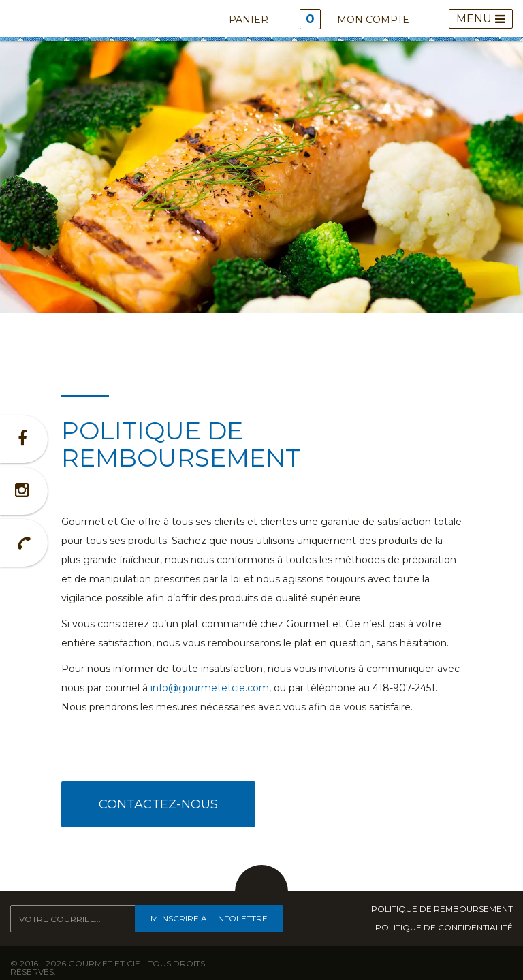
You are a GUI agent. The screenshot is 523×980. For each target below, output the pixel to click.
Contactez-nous (158, 804)
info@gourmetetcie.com (210, 688)
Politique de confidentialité (444, 928)
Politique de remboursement (442, 909)
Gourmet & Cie (32, 20)
